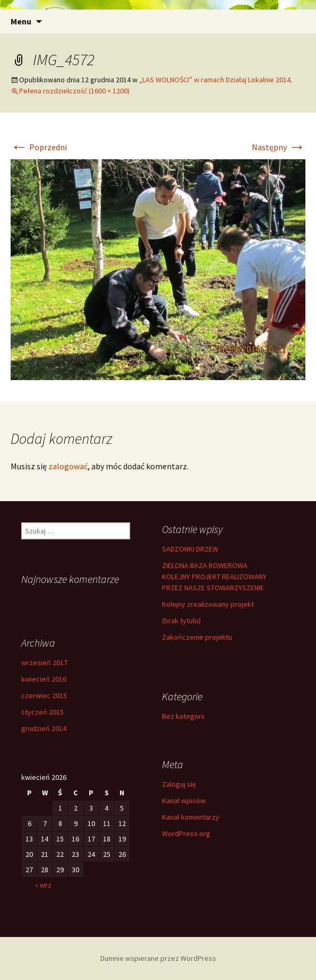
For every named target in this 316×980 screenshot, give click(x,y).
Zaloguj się (179, 784)
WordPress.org (186, 833)
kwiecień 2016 (44, 679)
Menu (21, 21)
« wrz (43, 885)
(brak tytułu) (181, 621)
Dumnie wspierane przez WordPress (158, 958)
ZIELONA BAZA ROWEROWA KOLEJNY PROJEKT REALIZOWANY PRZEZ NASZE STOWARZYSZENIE (214, 577)
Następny (279, 147)
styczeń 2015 (42, 712)
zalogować (68, 466)
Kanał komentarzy (191, 817)
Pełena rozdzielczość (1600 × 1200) (74, 91)
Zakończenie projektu (197, 637)
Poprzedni (39, 147)
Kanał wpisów (184, 801)
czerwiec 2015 (44, 695)
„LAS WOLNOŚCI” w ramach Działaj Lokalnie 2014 (215, 80)
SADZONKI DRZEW (190, 549)
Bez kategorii (183, 716)
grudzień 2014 (44, 728)
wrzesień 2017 (44, 663)
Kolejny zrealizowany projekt (208, 604)
